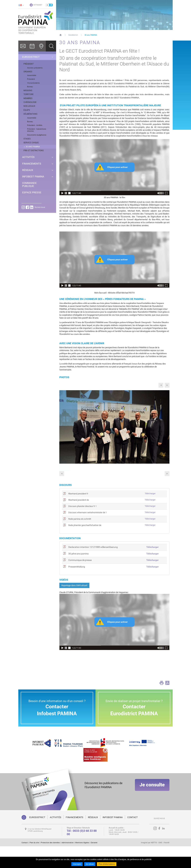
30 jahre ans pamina (78, 575)
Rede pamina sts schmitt (80, 541)
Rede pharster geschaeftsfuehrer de (85, 547)
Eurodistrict (73, 35)
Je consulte (152, 809)
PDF (167, 705)
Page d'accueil (61, 35)
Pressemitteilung (77, 588)
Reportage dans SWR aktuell (74, 607)
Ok (51, 46)
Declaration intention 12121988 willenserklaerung (93, 569)
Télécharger (150, 515)
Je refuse (90, 864)
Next (167, 385)
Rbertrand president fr (78, 515)
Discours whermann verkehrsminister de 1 (88, 534)
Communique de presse (80, 582)
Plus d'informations (107, 864)
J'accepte (77, 864)
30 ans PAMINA (91, 35)
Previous (161, 385)
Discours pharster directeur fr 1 (82, 528)
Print (162, 705)
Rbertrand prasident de (79, 522)
